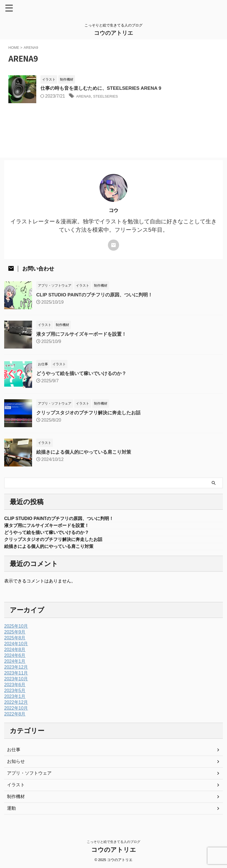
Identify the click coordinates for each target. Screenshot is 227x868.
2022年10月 (16, 711)
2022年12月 (16, 705)
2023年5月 (15, 693)
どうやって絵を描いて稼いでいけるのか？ (84, 373)
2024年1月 (15, 664)
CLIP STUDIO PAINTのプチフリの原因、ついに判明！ (98, 295)
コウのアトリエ (113, 33)
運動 (11, 811)
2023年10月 (16, 682)
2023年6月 (15, 687)
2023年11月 (16, 676)
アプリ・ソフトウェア (29, 776)
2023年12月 (16, 670)
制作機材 (16, 799)
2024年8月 (15, 652)
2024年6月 (15, 658)
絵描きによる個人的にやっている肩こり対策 (86, 452)
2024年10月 (16, 646)
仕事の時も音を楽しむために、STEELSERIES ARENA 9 (104, 89)
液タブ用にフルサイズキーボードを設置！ (84, 334)
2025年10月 (16, 629)
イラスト (16, 788)
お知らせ (16, 764)
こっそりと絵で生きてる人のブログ (113, 842)
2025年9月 (15, 635)
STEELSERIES (112, 97)
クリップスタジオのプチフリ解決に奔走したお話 (91, 413)
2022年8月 (15, 717)
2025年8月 (15, 641)
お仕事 (14, 752)
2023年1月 (15, 699)
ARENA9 (85, 97)
